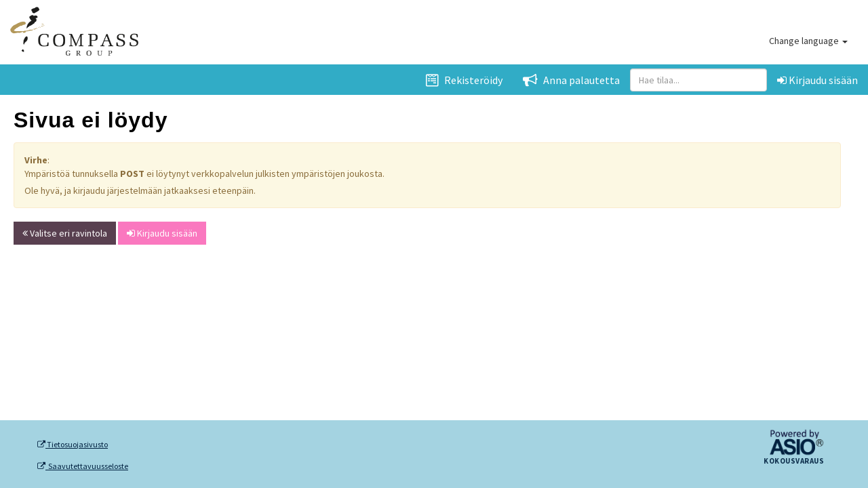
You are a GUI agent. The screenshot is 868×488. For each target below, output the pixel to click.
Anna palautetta (571, 80)
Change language (808, 41)
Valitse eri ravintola (65, 233)
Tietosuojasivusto (73, 445)
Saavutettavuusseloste (83, 466)
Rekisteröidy (464, 80)
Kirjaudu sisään (817, 80)
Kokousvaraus (794, 462)
